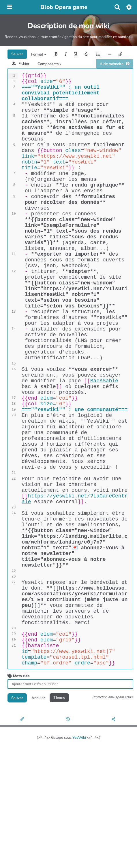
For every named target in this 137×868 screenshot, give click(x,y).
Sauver (17, 54)
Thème (59, 816)
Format (39, 54)
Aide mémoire (115, 64)
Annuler (38, 816)
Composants (50, 64)
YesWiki (79, 856)
